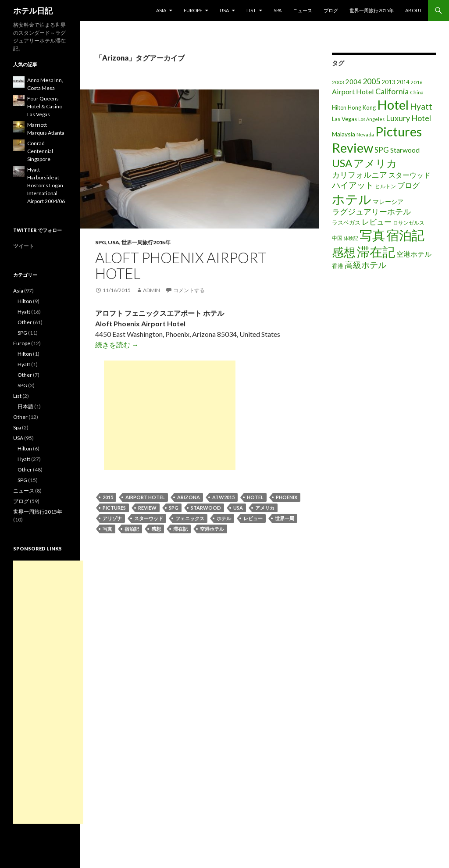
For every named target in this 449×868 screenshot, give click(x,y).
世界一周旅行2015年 (372, 10)
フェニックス (190, 518)
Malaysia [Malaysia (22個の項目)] (344, 134)
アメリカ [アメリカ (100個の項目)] (375, 163)
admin (151, 290)
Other (25, 322)
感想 (156, 529)
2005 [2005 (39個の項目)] (371, 81)
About (414, 10)
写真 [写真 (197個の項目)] (372, 235)
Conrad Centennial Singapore (40, 151)
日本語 (25, 406)
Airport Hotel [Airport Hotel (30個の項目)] (353, 91)
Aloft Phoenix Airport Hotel (181, 265)
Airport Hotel (145, 497)
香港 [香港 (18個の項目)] (338, 266)
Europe (193, 10)
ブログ (331, 10)
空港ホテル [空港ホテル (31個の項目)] (414, 254)
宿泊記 (132, 529)
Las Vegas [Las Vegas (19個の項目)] (344, 119)
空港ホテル (212, 529)
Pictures (114, 508)
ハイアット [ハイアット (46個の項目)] (353, 185)
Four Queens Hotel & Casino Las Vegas (45, 106)
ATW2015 (223, 497)
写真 (107, 529)
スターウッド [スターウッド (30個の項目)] (410, 175)
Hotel (255, 497)
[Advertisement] (170, 415)
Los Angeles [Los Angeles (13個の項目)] (371, 119)
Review (147, 508)
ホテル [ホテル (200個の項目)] (352, 199)
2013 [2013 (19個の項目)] (388, 82)
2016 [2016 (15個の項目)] (417, 82)
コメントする (189, 290)
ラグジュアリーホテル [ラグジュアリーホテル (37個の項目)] (371, 212)
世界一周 (285, 518)
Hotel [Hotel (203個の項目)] (393, 105)
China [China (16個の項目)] (417, 92)
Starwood (206, 508)
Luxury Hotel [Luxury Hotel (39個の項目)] (408, 118)
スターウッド (149, 518)
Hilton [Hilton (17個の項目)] (339, 108)
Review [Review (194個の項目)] (353, 148)
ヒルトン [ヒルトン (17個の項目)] (385, 186)
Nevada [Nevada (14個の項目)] (365, 134)
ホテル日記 (33, 11)
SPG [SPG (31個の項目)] (382, 150)
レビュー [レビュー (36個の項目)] (377, 222)
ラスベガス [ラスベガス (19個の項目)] (346, 222)
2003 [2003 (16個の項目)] (338, 82)
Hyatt (24, 312)
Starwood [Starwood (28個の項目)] (405, 150)
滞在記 (180, 529)
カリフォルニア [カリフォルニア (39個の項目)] (360, 175)
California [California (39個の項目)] (392, 91)
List (251, 10)
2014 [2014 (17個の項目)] (403, 82)
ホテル (224, 518)
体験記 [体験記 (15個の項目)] (351, 238)
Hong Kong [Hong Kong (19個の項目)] (362, 107)
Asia (161, 10)
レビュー (253, 518)
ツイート (24, 246)
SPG (100, 242)
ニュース (303, 10)
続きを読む (117, 345)
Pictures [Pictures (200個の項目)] (399, 131)
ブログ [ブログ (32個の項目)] (408, 186)
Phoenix (287, 497)
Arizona (189, 497)
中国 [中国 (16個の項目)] (337, 238)
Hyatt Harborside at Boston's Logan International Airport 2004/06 (46, 185)
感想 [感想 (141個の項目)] (344, 252)
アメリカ (265, 508)
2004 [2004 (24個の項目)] (353, 82)
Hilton (25, 301)
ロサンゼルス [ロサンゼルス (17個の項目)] (409, 223)
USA (224, 10)
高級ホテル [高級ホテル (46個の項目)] (365, 265)
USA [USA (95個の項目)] (342, 163)
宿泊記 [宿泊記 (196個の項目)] (405, 235)
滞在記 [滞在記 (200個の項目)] (376, 252)
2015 (108, 497)
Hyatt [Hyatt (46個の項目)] (421, 106)
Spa (278, 10)
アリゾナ (112, 518)
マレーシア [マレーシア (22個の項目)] (388, 202)
